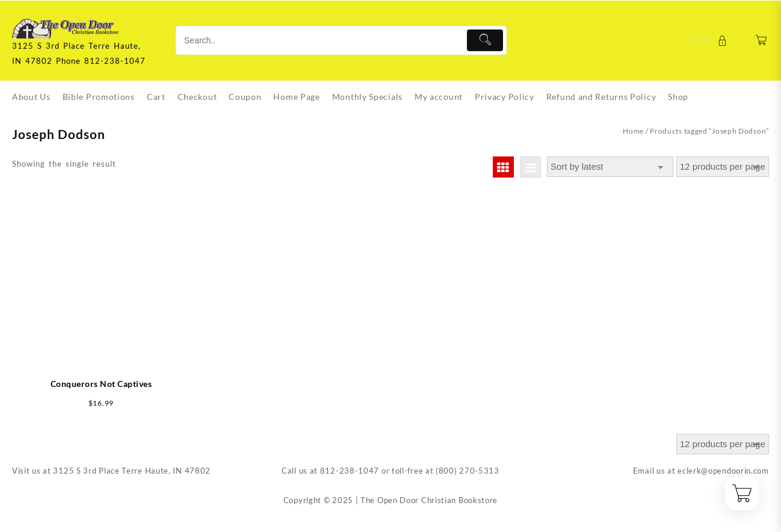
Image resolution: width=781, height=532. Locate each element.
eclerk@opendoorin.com (723, 471)
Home (633, 131)
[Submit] (485, 40)
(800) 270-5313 (468, 471)
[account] (711, 41)
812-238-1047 (350, 471)
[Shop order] (610, 167)
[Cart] (761, 41)
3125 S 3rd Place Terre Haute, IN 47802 (132, 471)
